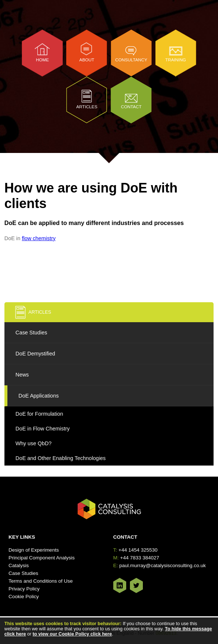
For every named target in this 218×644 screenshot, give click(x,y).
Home (42, 60)
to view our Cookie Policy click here (72, 634)
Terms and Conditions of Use (41, 581)
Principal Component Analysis (42, 558)
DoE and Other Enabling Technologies (61, 458)
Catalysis (19, 565)
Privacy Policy (24, 589)
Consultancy (131, 60)
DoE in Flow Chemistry (43, 429)
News (22, 375)
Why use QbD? (34, 443)
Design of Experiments (34, 550)
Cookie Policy (24, 597)
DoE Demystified (35, 354)
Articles (87, 107)
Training (176, 60)
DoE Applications (39, 396)
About (87, 60)
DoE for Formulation (39, 414)
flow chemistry (39, 238)
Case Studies (31, 333)
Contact (131, 107)
